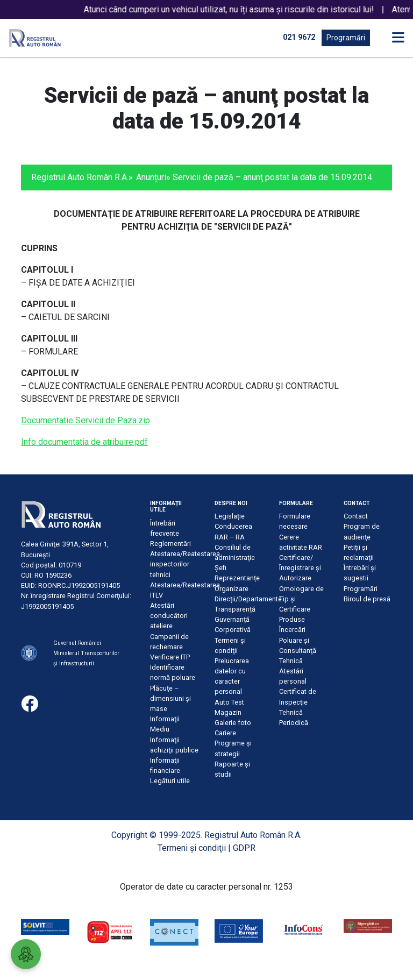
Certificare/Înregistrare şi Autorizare (300, 568)
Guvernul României (77, 643)
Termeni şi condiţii (192, 848)
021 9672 (299, 37)
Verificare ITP (170, 657)
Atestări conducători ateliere (169, 616)
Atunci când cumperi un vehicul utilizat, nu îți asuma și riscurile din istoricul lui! (238, 9)
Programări (346, 38)
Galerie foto (233, 723)
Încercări (292, 630)
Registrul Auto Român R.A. (80, 177)
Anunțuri (151, 177)
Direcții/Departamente (248, 599)
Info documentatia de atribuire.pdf (84, 442)
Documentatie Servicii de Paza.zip (86, 420)
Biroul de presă (367, 599)
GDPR (244, 848)
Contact (356, 516)
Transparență (235, 609)
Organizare (232, 589)
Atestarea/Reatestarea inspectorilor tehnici (185, 564)
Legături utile (170, 781)
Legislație (230, 516)
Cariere (225, 733)
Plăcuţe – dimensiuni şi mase (170, 698)
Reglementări (170, 544)
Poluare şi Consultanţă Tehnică (298, 651)
